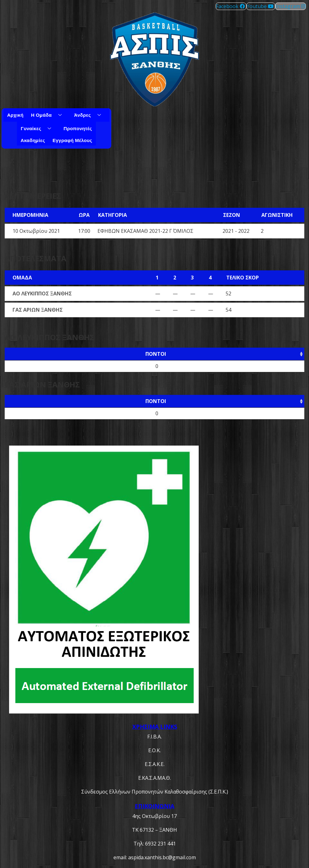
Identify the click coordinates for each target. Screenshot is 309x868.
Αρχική (15, 115)
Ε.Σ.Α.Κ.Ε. (155, 764)
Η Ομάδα (49, 115)
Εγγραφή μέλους (72, 140)
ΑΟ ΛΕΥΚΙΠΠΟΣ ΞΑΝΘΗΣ (42, 294)
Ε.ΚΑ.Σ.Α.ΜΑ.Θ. (154, 778)
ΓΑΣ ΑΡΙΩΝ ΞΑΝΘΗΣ (38, 310)
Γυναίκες (38, 128)
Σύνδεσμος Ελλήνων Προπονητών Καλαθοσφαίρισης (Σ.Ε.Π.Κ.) (155, 792)
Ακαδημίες (33, 140)
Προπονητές (78, 128)
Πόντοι (156, 354)
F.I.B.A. (154, 737)
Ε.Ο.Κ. (154, 750)
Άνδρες (90, 115)
